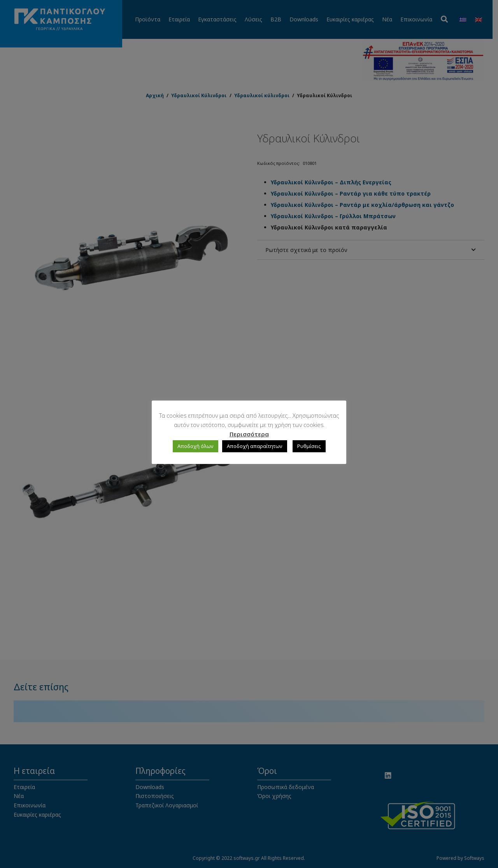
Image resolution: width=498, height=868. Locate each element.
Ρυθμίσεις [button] (309, 446)
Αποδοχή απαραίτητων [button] (255, 446)
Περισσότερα (249, 434)
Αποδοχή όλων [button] (196, 446)
